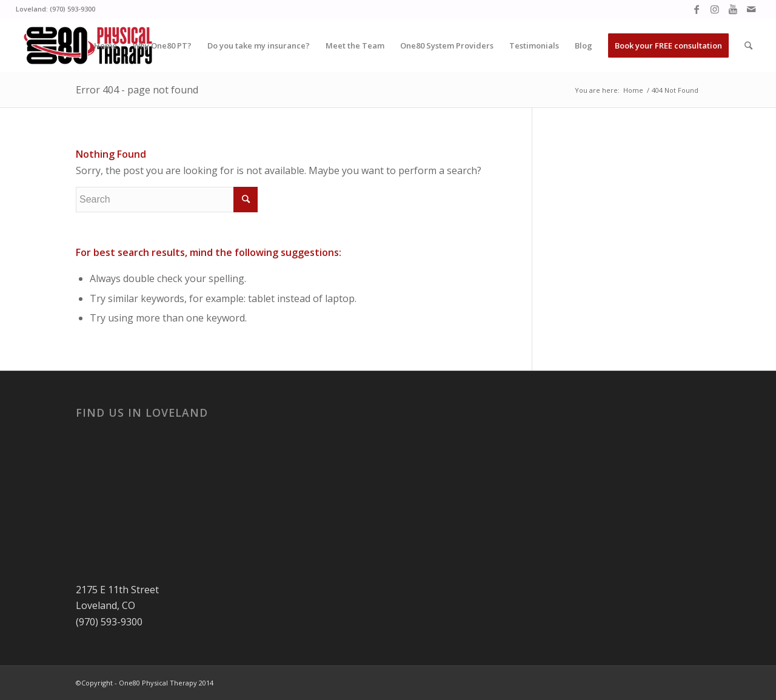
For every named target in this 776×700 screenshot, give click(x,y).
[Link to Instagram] (714, 9)
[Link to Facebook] (696, 9)
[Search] (748, 45)
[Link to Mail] (751, 9)
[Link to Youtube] (733, 9)
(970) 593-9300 (72, 9)
